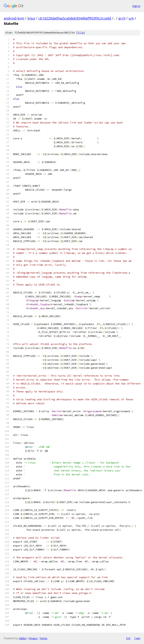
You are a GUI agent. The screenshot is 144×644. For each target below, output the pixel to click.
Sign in (136, 6)
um (131, 18)
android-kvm (14, 18)
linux (31, 18)
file (81, 33)
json (137, 638)
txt (128, 638)
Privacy (33, 638)
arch (122, 18)
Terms (43, 638)
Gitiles (23, 638)
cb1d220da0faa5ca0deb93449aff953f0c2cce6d (75, 18)
